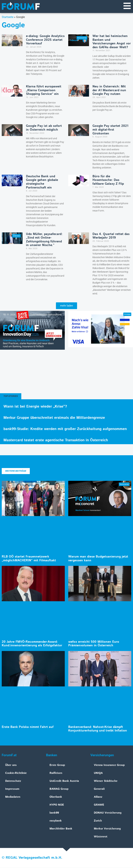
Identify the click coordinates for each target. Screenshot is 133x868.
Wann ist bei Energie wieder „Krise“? (35, 407)
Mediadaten (13, 797)
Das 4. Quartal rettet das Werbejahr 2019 (111, 236)
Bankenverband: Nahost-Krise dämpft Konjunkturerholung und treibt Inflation (98, 729)
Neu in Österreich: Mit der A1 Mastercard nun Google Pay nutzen (109, 91)
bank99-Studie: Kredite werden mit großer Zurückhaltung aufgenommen (65, 429)
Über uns (11, 765)
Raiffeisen (56, 773)
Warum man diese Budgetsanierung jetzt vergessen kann (98, 559)
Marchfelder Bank (61, 829)
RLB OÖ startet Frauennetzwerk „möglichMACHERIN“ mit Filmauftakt (29, 559)
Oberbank (56, 797)
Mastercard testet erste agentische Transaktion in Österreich (56, 441)
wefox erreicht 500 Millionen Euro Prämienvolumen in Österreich (94, 644)
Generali (99, 789)
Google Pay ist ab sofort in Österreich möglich (44, 128)
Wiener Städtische (106, 781)
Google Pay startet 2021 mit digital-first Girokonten (110, 130)
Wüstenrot (101, 837)
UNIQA (98, 773)
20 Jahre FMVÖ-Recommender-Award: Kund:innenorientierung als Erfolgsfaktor (32, 644)
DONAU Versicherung (108, 813)
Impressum (12, 789)
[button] (66, 306)
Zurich (98, 821)
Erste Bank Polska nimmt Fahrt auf (28, 727)
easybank (56, 821)
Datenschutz (13, 781)
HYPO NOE (57, 805)
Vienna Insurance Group (109, 765)
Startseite (8, 17)
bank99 (54, 813)
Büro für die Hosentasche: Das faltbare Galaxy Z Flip (108, 180)
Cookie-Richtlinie (16, 773)
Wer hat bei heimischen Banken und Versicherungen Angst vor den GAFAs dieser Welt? (112, 42)
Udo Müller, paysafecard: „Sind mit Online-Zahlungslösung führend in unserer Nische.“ (44, 240)
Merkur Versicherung (107, 829)
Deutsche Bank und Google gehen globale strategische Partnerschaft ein (42, 182)
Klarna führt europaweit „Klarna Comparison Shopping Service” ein (44, 91)
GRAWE (99, 805)
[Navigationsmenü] (127, 6)
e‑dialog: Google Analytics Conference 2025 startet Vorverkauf (45, 40)
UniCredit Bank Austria (64, 781)
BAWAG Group (59, 789)
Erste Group (57, 765)
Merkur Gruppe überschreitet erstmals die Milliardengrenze (54, 418)
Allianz (98, 797)
